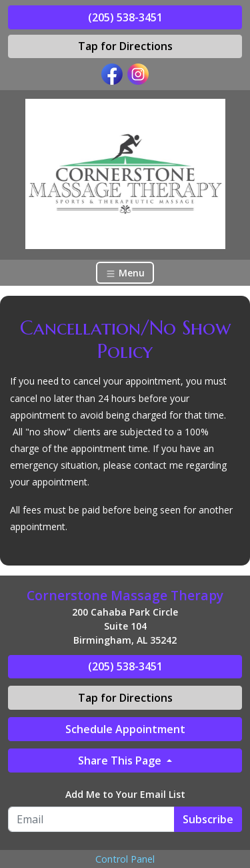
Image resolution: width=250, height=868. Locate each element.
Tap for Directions (125, 46)
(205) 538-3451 (125, 17)
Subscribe (208, 819)
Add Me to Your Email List (125, 794)
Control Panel (125, 859)
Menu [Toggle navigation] (125, 273)
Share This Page (121, 761)
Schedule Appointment (125, 729)
